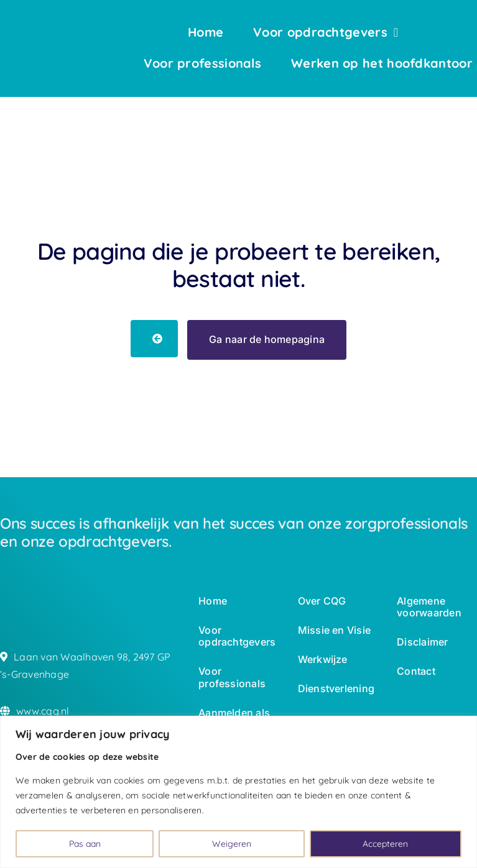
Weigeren (232, 844)
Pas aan (85, 844)
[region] (238, 792)
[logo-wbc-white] (39, 33)
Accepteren (385, 844)
